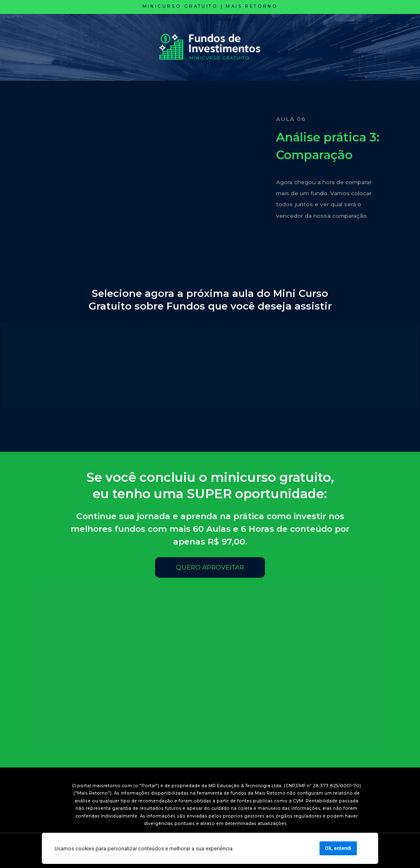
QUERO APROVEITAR (210, 567)
